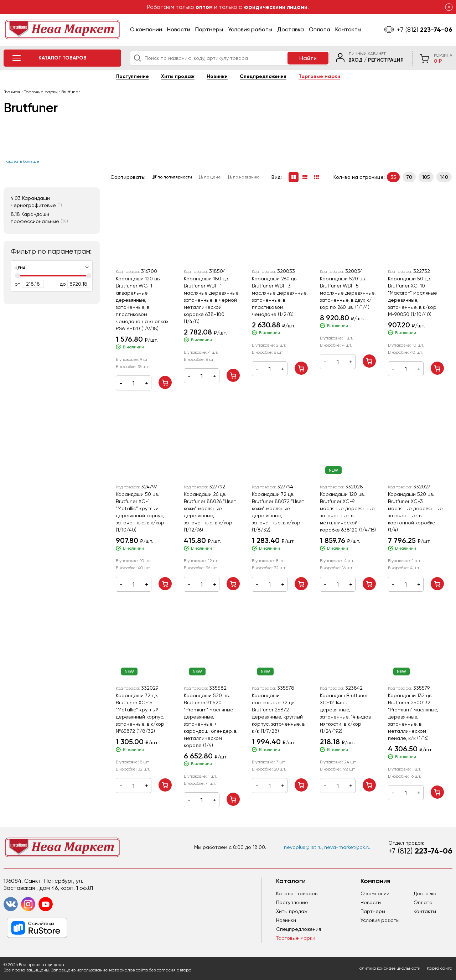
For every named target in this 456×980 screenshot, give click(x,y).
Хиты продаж (178, 76)
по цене (210, 177)
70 (409, 177)
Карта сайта (440, 968)
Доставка (291, 29)
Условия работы (250, 29)
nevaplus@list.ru (303, 847)
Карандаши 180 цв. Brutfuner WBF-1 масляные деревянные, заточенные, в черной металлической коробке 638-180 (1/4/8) (212, 300)
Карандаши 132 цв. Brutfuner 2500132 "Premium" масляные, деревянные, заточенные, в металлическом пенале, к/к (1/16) (413, 717)
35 (393, 177)
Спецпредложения (263, 76)
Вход (356, 60)
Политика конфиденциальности (388, 968)
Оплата (320, 29)
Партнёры (209, 29)
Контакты (348, 29)
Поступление (133, 76)
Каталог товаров (297, 893)
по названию (243, 177)
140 (444, 177)
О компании (146, 29)
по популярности (172, 177)
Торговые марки (319, 76)
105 (426, 177)
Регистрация (386, 60)
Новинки (217, 76)
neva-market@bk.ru (347, 847)
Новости (179, 29)
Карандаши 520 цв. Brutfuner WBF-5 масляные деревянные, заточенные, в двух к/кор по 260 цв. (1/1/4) (348, 293)
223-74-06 (425, 30)
